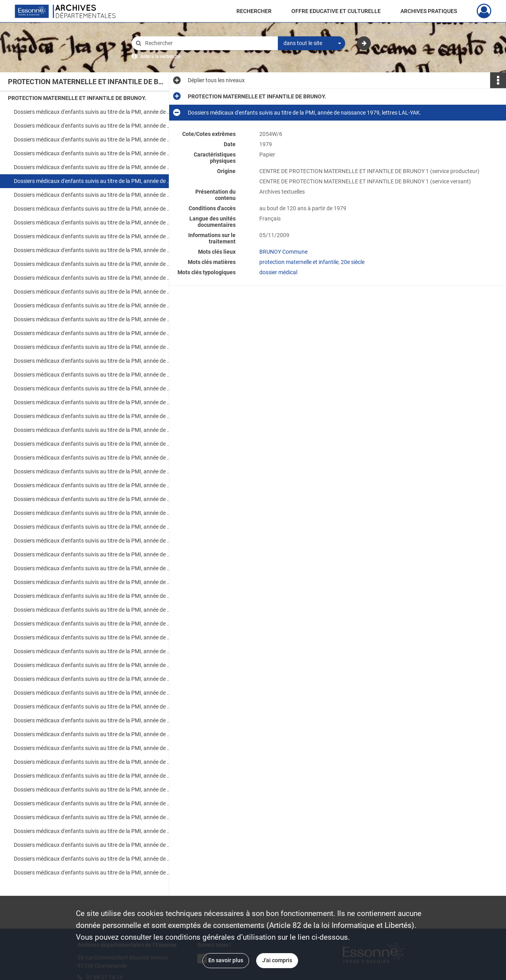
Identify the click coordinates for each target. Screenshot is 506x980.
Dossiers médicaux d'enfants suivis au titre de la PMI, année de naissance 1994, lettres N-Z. (93, 679)
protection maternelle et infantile (299, 262)
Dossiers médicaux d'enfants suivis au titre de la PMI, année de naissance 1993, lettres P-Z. (93, 637)
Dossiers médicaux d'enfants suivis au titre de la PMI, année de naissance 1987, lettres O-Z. (93, 458)
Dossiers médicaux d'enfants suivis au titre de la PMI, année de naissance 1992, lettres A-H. (93, 582)
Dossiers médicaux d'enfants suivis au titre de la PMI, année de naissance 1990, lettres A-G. (93, 513)
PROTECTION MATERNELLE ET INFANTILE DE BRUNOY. (77, 98)
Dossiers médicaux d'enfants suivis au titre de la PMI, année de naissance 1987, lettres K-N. (93, 444)
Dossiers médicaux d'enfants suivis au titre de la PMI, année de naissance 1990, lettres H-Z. (93, 527)
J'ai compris (277, 960)
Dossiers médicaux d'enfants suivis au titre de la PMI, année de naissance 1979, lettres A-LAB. (93, 167)
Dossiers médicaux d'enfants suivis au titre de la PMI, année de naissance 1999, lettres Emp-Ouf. (93, 859)
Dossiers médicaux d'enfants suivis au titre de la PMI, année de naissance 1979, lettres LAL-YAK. (93, 181)
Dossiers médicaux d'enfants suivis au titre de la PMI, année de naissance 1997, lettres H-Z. (93, 790)
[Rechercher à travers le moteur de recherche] (209, 43)
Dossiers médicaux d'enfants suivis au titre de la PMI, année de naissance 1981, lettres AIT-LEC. (93, 222)
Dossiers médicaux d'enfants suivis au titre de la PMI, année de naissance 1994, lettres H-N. (93, 665)
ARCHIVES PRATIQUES (429, 11)
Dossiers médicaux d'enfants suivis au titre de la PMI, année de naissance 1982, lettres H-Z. (93, 264)
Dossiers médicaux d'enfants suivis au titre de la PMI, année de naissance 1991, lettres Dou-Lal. (93, 554)
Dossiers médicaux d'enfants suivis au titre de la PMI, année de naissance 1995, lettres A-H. (93, 693)
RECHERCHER (254, 11)
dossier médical (278, 272)
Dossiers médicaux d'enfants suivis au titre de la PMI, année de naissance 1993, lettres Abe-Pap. (93, 624)
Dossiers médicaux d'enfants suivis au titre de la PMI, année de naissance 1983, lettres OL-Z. (93, 305)
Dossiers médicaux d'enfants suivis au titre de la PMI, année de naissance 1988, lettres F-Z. (93, 485)
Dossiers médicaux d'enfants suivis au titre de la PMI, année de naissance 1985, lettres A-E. (93, 347)
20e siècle (353, 262)
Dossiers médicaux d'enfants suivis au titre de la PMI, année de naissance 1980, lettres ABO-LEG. (93, 195)
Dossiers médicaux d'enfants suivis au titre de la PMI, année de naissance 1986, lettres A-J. (93, 388)
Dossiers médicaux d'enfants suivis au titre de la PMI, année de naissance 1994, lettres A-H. (93, 651)
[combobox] (312, 43)
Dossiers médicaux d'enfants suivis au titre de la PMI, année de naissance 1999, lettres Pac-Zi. (93, 873)
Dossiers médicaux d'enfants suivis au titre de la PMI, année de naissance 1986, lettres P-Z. (93, 416)
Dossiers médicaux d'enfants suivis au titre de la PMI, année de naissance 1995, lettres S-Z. (93, 720)
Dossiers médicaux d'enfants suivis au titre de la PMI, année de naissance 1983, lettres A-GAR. (93, 278)
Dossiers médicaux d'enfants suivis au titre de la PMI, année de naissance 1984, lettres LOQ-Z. (93, 333)
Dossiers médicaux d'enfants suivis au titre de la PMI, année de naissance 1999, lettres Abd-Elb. (93, 845)
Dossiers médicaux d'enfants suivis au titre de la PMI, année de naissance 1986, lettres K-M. (93, 402)
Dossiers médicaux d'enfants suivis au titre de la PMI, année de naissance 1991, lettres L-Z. (93, 568)
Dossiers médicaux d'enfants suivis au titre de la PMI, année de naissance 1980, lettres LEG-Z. (93, 209)
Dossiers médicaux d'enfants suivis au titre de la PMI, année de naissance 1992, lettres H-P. (93, 596)
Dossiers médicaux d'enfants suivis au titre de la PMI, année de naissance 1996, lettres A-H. (93, 734)
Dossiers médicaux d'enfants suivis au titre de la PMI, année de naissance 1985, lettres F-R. (93, 361)
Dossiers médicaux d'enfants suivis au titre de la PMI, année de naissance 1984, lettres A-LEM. (93, 319)
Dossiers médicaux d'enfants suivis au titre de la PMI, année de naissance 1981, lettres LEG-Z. (93, 236)
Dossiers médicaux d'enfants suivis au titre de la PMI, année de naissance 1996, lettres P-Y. (93, 762)
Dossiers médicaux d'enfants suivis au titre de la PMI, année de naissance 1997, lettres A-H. (93, 776)
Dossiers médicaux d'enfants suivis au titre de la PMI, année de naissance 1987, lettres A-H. (93, 430)
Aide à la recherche (160, 57)
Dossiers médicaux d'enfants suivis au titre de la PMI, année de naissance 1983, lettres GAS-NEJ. (93, 292)
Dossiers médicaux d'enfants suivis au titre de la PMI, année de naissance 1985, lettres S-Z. (93, 375)
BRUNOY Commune (283, 252)
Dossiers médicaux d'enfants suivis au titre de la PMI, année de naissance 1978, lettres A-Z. (93, 153)
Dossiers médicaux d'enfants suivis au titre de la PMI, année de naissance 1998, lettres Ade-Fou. (93, 803)
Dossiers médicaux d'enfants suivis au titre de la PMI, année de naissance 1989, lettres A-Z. (93, 499)
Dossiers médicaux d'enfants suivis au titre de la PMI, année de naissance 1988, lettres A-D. (93, 471)
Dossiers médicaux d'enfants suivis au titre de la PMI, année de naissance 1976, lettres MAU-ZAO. (93, 126)
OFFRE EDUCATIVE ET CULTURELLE (336, 11)
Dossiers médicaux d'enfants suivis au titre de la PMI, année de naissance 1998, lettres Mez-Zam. (93, 831)
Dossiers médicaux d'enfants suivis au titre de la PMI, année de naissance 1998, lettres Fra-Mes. (93, 817)
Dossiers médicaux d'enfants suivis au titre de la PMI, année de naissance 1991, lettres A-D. (93, 541)
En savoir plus (226, 960)
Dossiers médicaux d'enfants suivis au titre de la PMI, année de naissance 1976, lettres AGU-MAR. (93, 112)
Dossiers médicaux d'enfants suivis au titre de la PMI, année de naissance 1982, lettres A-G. (93, 250)
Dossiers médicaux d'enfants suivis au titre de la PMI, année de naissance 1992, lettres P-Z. (93, 610)
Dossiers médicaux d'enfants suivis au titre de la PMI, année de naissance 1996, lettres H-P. (93, 748)
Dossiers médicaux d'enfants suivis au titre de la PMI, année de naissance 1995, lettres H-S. (93, 707)
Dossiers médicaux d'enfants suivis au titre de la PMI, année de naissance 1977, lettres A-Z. (93, 139)
